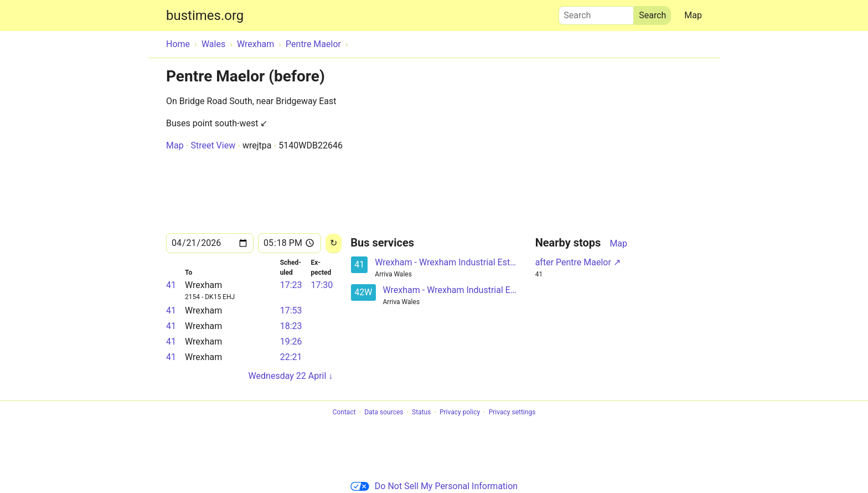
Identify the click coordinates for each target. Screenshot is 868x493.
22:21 (291, 357)
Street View (213, 145)
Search (596, 13)
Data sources (384, 413)
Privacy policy (460, 413)
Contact (344, 413)
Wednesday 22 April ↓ (291, 376)
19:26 (291, 341)
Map (693, 15)
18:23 (291, 326)
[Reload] (334, 243)
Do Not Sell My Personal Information (434, 486)
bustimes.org (205, 16)
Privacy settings (512, 413)
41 (171, 285)
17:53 (291, 310)
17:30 (322, 285)
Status (421, 413)
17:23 (291, 285)
